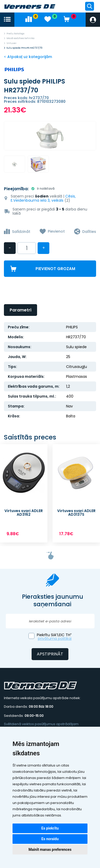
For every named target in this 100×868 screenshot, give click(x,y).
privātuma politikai (55, 639)
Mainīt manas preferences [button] (50, 850)
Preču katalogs (15, 34)
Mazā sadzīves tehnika (20, 38)
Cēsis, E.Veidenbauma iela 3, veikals (43, 198)
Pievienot (56, 231)
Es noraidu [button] (50, 839)
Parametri (20, 310)
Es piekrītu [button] (50, 828)
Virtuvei (11, 43)
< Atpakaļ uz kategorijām (28, 57)
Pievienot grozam (55, 269)
